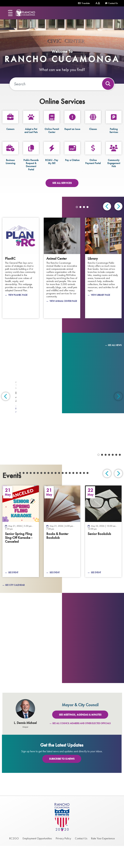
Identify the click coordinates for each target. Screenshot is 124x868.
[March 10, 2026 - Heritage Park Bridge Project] (31, 462)
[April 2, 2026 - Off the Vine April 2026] (31, 401)
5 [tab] (31, 495)
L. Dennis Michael (25, 745)
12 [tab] (56, 495)
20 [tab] (84, 495)
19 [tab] (80, 495)
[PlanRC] (21, 268)
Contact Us (113, 3)
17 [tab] (73, 495)
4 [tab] (88, 207)
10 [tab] (48, 495)
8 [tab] (41, 495)
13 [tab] (59, 495)
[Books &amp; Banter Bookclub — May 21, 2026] (62, 553)
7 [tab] (38, 495)
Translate (84, 3)
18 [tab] (77, 495)
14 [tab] (63, 495)
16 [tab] (70, 495)
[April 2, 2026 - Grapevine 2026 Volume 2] (93, 401)
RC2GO (14, 860)
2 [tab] (80, 207)
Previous (107, 206)
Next (118, 206)
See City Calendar (15, 607)
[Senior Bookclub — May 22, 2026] (103, 553)
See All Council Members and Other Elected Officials (81, 745)
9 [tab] (45, 495)
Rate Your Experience (103, 860)
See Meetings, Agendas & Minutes (80, 737)
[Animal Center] (62, 268)
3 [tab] (84, 207)
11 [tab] (52, 495)
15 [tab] (66, 495)
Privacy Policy (63, 860)
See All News (115, 345)
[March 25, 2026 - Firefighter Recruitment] (31, 432)
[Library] (103, 268)
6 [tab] (34, 495)
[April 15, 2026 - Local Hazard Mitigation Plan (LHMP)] (93, 368)
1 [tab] (77, 207)
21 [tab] (88, 495)
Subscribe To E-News (62, 781)
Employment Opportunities (37, 860)
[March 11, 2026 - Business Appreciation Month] (93, 432)
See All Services (62, 183)
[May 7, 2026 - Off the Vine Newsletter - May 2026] (31, 368)
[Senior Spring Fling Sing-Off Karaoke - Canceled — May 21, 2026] (21, 553)
